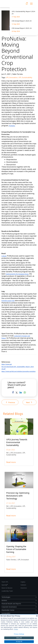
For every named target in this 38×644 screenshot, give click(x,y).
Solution (23, 585)
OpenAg (5, 585)
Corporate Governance (9, 607)
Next (29, 402)
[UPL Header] (10, 4)
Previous (10, 402)
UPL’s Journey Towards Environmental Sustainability (17, 442)
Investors (24, 588)
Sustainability (6, 613)
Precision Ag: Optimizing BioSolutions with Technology (18, 496)
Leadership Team (7, 591)
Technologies (6, 597)
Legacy (23, 582)
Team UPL (5, 582)
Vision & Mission (7, 588)
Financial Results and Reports (11, 604)
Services (4, 600)
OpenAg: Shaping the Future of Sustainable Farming (16, 549)
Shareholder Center (8, 610)
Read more (11, 462)
